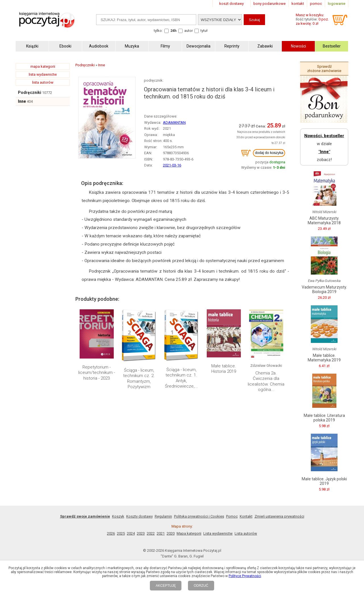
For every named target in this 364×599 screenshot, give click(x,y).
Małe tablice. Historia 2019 (224, 369)
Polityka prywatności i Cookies (199, 516)
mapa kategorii (43, 66)
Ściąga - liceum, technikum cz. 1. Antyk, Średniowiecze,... (181, 378)
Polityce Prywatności (245, 576)
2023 (141, 533)
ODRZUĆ (201, 586)
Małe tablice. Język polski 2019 (324, 481)
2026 (111, 533)
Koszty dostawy (139, 516)
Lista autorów (246, 533)
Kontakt (246, 516)
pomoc (316, 4)
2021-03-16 (172, 165)
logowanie (337, 4)
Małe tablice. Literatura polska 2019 (324, 418)
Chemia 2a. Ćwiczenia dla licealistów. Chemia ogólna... (266, 381)
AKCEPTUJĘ (166, 586)
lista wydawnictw (43, 74)
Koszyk (118, 516)
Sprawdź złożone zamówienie (324, 69)
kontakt (298, 4)
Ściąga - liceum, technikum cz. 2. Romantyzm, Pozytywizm (139, 379)
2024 (131, 533)
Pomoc (232, 516)
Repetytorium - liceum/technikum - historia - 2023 (97, 373)
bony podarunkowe (269, 4)
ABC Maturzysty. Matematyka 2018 (324, 221)
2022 (151, 533)
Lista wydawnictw (218, 533)
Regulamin (163, 516)
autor (189, 31)
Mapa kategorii (189, 533)
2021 (161, 533)
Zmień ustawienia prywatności (279, 516)
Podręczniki (30, 92)
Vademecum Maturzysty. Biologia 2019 (324, 289)
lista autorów (43, 82)
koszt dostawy (231, 4)
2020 (171, 533)
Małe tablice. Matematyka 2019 (324, 358)
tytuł (204, 31)
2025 (121, 533)
